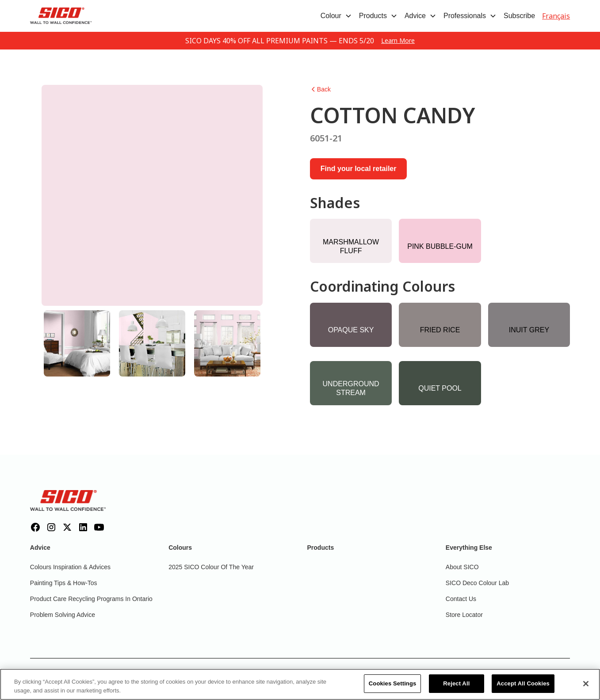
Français (556, 16)
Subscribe (519, 16)
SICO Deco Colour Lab (477, 583)
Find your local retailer (359, 169)
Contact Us (461, 599)
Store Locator (464, 615)
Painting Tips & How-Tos (64, 583)
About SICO (462, 567)
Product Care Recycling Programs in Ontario (91, 599)
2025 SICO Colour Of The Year (211, 567)
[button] (336, 16)
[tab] (77, 343)
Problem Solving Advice (63, 615)
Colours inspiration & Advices (70, 567)
